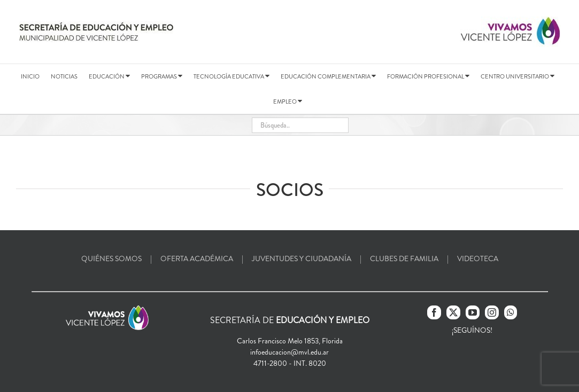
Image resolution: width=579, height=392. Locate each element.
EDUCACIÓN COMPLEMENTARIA (328, 76)
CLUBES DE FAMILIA (404, 258)
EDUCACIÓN (109, 76)
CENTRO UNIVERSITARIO (518, 76)
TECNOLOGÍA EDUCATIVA (231, 76)
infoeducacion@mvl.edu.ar (289, 352)
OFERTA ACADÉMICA (197, 258)
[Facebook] (434, 312)
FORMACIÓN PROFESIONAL (428, 76)
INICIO (30, 76)
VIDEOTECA (478, 258)
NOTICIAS (64, 76)
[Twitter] (453, 312)
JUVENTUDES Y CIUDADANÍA (302, 258)
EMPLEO (288, 101)
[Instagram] (492, 312)
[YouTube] (473, 312)
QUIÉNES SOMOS (111, 258)
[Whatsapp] (511, 312)
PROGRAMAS (162, 76)
